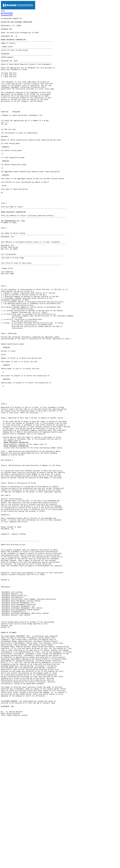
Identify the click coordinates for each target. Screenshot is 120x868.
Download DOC (7, 13)
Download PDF (7, 15)
